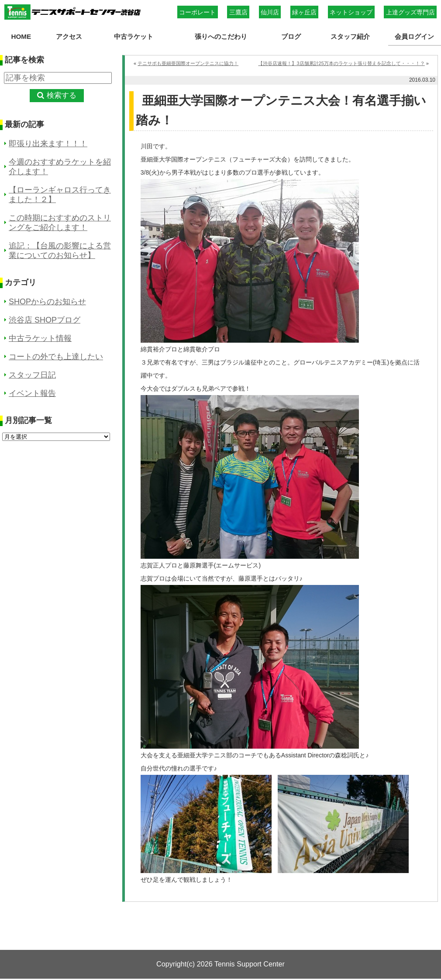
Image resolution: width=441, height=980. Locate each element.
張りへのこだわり (221, 36)
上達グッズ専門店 (410, 12)
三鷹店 (238, 12)
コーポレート (197, 12)
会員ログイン (414, 36)
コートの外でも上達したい (56, 357)
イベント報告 (32, 393)
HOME (21, 36)
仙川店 (270, 12)
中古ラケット (133, 36)
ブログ (291, 36)
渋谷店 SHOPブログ (45, 320)
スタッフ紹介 (350, 36)
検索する (62, 95)
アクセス (69, 36)
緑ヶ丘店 (304, 12)
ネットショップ (351, 12)
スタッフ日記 (32, 375)
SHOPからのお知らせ (47, 302)
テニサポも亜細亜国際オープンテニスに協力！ (188, 63)
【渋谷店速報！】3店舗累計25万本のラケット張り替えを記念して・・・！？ (341, 63)
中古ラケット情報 (40, 338)
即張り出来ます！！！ (48, 144)
